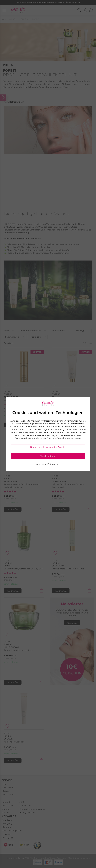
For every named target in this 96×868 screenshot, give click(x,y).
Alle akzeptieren (48, 456)
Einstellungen (63, 438)
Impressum (42, 464)
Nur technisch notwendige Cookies (48, 447)
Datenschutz (54, 464)
